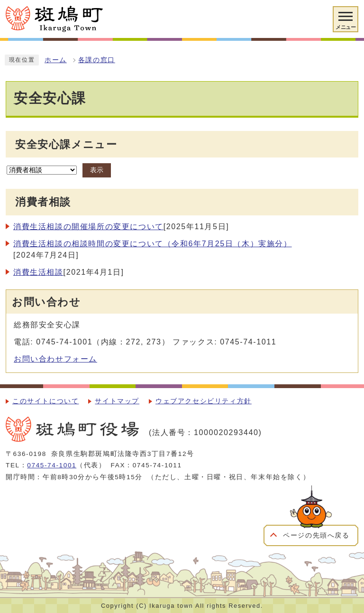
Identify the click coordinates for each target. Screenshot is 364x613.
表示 (97, 170)
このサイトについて (45, 401)
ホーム (56, 60)
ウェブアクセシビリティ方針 (204, 401)
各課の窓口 (97, 60)
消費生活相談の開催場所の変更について (88, 227)
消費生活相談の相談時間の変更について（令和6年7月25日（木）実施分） (153, 244)
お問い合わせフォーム (55, 359)
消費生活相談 (38, 272)
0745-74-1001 (52, 465)
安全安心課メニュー (66, 144)
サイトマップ (117, 401)
